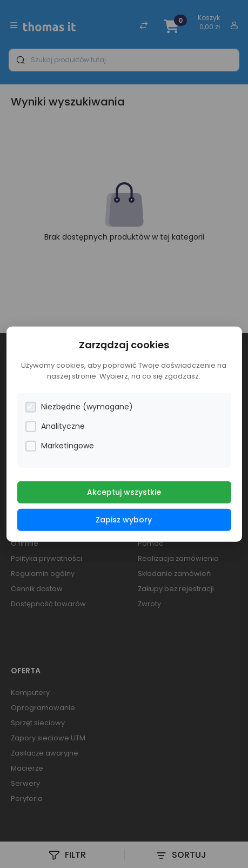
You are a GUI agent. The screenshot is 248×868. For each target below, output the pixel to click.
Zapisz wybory (124, 520)
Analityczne (55, 426)
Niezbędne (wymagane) (79, 407)
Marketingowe (59, 446)
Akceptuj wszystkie (124, 492)
